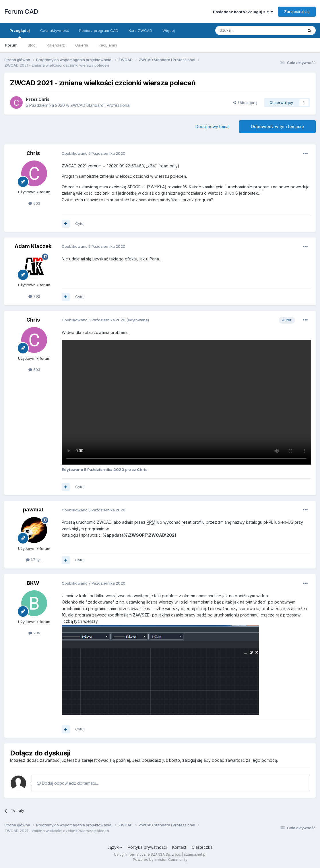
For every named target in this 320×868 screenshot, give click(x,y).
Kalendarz (56, 45)
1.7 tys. (34, 560)
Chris (44, 99)
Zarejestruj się (297, 11)
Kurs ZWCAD (140, 30)
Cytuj (80, 223)
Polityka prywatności (147, 847)
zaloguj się (192, 760)
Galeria (82, 45)
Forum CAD (21, 11)
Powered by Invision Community (160, 860)
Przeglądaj (20, 33)
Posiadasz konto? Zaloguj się (243, 12)
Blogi (32, 45)
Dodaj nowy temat (213, 126)
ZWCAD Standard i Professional (100, 105)
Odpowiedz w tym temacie (277, 126)
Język (115, 847)
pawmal (33, 510)
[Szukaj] (245, 30)
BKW (33, 583)
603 (34, 203)
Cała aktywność (55, 30)
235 (34, 633)
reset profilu (193, 522)
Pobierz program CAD (99, 30)
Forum (11, 45)
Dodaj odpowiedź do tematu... (68, 783)
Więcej (169, 30)
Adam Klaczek (33, 246)
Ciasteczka (202, 847)
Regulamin (108, 45)
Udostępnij (245, 103)
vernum (95, 166)
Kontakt (179, 847)
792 (34, 296)
